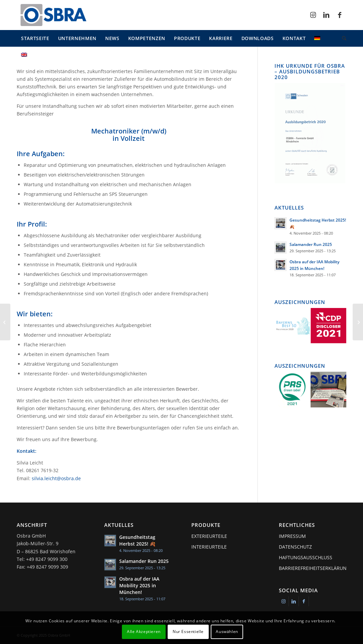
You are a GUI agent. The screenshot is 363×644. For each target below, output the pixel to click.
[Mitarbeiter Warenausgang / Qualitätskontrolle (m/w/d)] (358, 322)
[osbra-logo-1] (53, 15)
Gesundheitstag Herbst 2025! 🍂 (137, 540)
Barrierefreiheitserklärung (313, 568)
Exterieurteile (209, 536)
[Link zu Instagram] (313, 15)
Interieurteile (209, 547)
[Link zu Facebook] (340, 15)
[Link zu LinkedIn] (326, 15)
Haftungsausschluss (306, 557)
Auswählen (227, 631)
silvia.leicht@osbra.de (56, 478)
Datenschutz (295, 547)
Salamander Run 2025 (311, 244)
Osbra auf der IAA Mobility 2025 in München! (139, 585)
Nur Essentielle (188, 631)
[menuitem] (35, 38)
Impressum (292, 536)
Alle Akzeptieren (144, 631)
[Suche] (342, 38)
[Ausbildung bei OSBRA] (5, 322)
